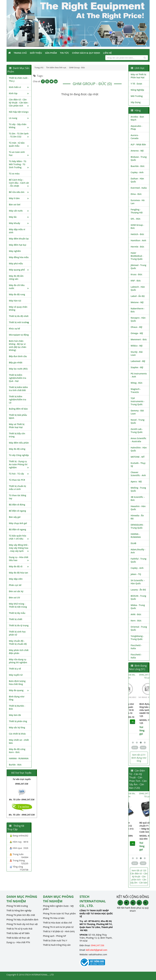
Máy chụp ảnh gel (18, 523)
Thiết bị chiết (16, 619)
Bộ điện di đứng (17, 505)
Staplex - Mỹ (137, 367)
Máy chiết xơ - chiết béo (19, 741)
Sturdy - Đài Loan (137, 353)
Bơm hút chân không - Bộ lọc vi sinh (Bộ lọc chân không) (18, 345)
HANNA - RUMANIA (19, 758)
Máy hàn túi (15, 301)
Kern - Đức (136, 621)
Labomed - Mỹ (138, 361)
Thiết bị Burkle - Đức (17, 707)
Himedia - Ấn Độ (137, 517)
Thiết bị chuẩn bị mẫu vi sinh (18, 488)
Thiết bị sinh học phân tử (17, 633)
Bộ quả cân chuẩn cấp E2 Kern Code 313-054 (138, 827)
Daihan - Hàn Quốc (137, 180)
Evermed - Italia (139, 188)
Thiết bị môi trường (19, 322)
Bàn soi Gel (15, 204)
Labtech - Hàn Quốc (138, 288)
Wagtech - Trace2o (136, 391)
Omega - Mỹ (137, 333)
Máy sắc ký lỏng (17, 727)
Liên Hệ (107, 53)
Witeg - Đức (137, 383)
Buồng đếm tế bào (18, 409)
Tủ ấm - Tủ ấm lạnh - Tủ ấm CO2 (19, 135)
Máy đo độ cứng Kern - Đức (17, 751)
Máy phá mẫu (16, 263)
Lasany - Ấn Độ (138, 590)
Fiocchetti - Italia (136, 647)
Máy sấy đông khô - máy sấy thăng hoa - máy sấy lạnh (19, 548)
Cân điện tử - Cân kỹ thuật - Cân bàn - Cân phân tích (19, 103)
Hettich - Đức (137, 234)
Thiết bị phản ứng (18, 721)
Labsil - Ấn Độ (138, 296)
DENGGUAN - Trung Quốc (137, 526)
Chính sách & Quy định (86, 53)
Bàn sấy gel (15, 517)
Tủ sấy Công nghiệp (19, 455)
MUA (145, 722)
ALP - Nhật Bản (138, 144)
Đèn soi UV (15, 598)
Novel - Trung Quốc (138, 421)
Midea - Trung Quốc (138, 607)
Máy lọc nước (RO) (18, 369)
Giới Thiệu (36, 53)
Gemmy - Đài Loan (137, 412)
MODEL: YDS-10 (138, 717)
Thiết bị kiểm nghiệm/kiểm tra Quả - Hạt (18, 378)
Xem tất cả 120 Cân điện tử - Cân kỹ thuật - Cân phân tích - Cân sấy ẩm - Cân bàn (139, 877)
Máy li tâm (19, 198)
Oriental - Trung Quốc (139, 628)
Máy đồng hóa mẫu (19, 257)
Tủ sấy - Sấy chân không (19, 126)
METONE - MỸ (138, 457)
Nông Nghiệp (137, 90)
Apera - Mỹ (136, 482)
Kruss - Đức (137, 274)
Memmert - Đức (139, 339)
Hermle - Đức (138, 247)
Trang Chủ (20, 53)
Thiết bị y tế (15, 669)
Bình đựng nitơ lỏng (17, 698)
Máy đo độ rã (19, 566)
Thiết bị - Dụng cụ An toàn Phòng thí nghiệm (19, 464)
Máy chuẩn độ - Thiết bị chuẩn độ (18, 642)
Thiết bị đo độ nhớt (19, 316)
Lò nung (19, 118)
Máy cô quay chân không (18, 308)
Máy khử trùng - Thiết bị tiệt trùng (18, 605)
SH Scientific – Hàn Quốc (138, 582)
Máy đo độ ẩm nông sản (16, 277)
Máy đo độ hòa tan (19, 573)
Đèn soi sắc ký (16, 591)
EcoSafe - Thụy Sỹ (138, 465)
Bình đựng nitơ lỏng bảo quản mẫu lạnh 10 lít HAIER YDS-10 (138, 709)
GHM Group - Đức (137, 226)
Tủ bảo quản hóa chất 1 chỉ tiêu (19, 537)
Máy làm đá (15, 715)
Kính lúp (19, 93)
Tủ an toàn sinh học (19, 154)
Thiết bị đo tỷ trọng (19, 625)
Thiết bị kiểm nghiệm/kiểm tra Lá (18, 399)
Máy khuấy (19, 223)
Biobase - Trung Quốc (139, 158)
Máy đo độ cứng (17, 449)
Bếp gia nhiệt (16, 362)
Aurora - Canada (135, 137)
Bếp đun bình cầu (18, 356)
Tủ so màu (14, 174)
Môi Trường (137, 96)
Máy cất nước (19, 211)
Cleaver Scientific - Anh (138, 474)
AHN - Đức (136, 614)
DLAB (133, 543)
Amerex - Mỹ (137, 151)
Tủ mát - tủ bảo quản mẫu (19, 144)
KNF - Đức (136, 281)
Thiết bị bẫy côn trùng (17, 435)
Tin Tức (64, 53)
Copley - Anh (137, 172)
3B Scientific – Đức (138, 498)
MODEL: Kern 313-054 (138, 837)
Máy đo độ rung (17, 294)
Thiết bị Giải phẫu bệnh (18, 416)
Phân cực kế (15, 585)
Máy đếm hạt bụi (18, 245)
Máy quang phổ (19, 270)
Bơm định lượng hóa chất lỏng (17, 683)
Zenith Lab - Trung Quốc (137, 431)
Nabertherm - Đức (138, 310)
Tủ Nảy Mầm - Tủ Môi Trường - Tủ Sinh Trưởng (19, 164)
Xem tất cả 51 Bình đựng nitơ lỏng (139, 758)
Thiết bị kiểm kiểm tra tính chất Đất (18, 389)
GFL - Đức (136, 219)
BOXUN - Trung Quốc (138, 597)
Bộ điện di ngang (18, 529)
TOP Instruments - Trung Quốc (138, 401)
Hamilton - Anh (138, 240)
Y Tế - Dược (137, 84)
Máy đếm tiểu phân (19, 443)
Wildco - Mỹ (137, 346)
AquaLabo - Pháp (137, 127)
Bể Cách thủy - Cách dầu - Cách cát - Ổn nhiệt (19, 183)
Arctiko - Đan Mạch (137, 118)
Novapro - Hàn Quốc (138, 319)
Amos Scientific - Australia (138, 440)
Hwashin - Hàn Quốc (138, 508)
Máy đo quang (19, 690)
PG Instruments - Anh (139, 375)
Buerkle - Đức (138, 166)
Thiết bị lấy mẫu (17, 613)
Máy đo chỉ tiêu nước (19, 287)
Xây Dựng (136, 102)
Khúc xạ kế (15, 329)
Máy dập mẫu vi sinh (17, 231)
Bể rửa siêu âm (19, 192)
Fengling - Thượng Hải (137, 211)
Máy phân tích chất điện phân (19, 652)
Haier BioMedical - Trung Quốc (137, 256)
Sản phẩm (51, 53)
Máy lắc (19, 217)
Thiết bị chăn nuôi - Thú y (19, 79)
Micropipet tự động (19, 335)
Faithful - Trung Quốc (139, 560)
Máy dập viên (16, 579)
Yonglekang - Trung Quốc (137, 638)
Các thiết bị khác (17, 734)
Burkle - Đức (15, 765)
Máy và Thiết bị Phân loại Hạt (17, 426)
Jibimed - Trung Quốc (138, 267)
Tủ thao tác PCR (17, 480)
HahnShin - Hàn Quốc (139, 449)
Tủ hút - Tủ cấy (19, 474)
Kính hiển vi (19, 87)
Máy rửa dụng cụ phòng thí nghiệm (18, 661)
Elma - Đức (136, 194)
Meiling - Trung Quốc (138, 489)
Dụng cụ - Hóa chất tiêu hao (19, 559)
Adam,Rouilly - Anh (138, 551)
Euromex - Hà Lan (138, 202)
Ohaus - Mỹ (137, 327)
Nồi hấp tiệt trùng (19, 112)
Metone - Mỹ (137, 302)
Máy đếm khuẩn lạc (19, 239)
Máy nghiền (15, 251)
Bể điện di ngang (18, 511)
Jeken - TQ (136, 574)
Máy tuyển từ (16, 675)
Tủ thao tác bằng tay (18, 497)
